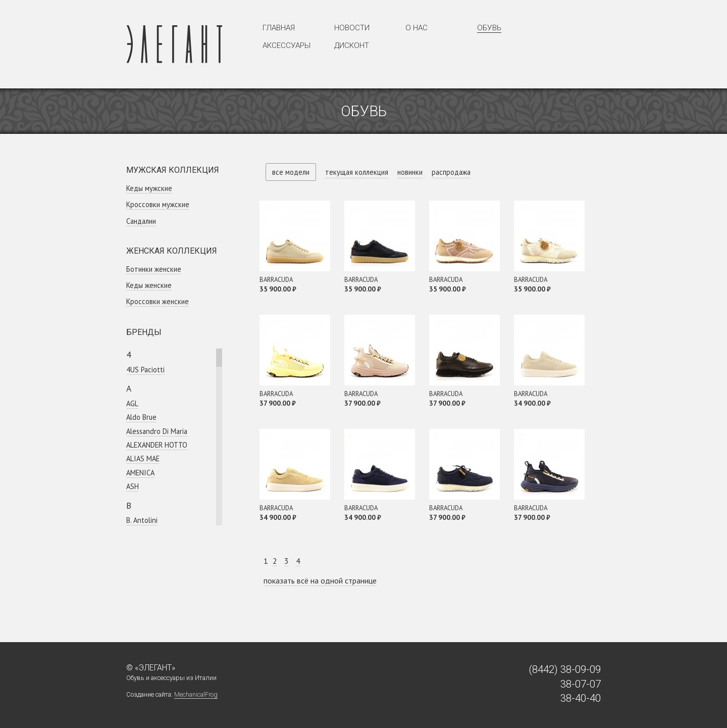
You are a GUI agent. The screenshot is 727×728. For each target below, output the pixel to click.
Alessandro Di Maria (157, 431)
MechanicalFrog (196, 694)
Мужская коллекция (173, 170)
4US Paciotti (145, 370)
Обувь (489, 28)
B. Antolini (142, 520)
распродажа (451, 172)
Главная (279, 28)
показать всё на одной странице (320, 580)
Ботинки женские (154, 269)
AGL (132, 403)
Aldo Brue (141, 417)
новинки (410, 172)
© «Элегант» (151, 668)
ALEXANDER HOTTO (157, 445)
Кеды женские (149, 285)
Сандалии (141, 221)
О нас (417, 28)
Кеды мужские (149, 188)
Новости (352, 28)
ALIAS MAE (143, 458)
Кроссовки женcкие (158, 301)
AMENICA (140, 473)
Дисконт (352, 45)
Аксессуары (287, 45)
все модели (291, 172)
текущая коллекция (357, 172)
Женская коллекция (172, 251)
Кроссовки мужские (158, 204)
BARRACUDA (276, 280)
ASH (133, 486)
